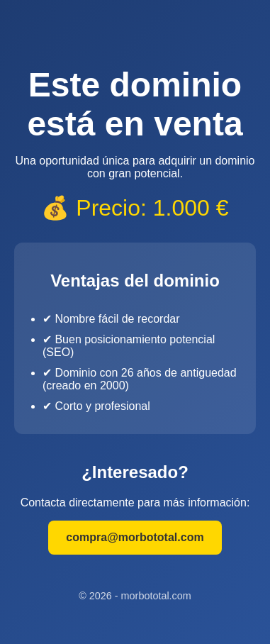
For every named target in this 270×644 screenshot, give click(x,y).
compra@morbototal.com (135, 537)
